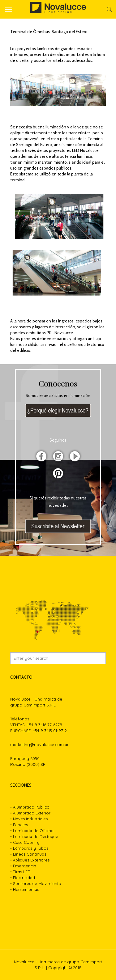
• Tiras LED (20, 872)
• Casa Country (25, 842)
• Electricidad (23, 878)
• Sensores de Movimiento (36, 883)
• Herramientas (25, 889)
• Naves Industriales (29, 819)
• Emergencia (23, 866)
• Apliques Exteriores (30, 860)
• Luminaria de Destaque (34, 836)
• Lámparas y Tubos (29, 848)
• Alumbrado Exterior (30, 813)
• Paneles (19, 825)
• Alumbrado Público (30, 807)
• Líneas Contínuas (28, 854)
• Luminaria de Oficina (32, 831)
